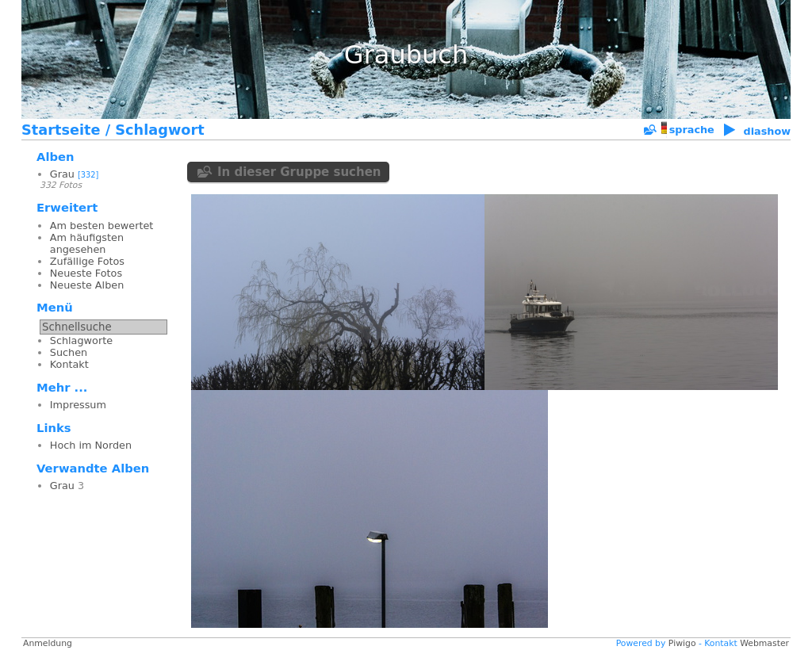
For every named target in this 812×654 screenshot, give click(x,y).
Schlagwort (159, 130)
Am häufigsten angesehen (87, 243)
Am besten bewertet (102, 226)
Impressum (78, 405)
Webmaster (764, 643)
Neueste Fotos (86, 273)
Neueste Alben (87, 285)
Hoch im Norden (91, 445)
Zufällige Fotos (87, 261)
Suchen (69, 352)
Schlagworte (81, 340)
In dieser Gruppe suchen (299, 172)
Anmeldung (48, 643)
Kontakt (69, 364)
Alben (56, 157)
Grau (62, 174)
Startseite (61, 130)
